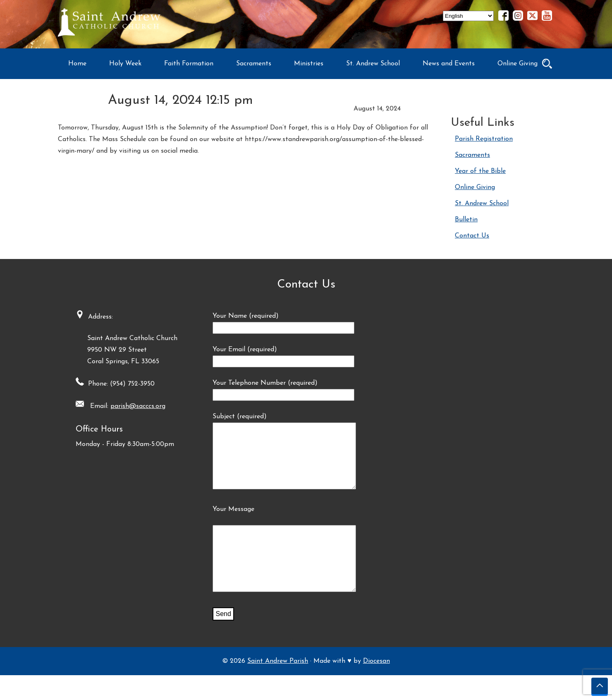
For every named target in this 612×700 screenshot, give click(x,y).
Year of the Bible (480, 171)
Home (77, 64)
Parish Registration (484, 139)
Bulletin (466, 220)
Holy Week (125, 64)
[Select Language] (468, 16)
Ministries (309, 64)
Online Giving (518, 64)
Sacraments (254, 64)
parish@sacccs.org (135, 406)
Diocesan (377, 686)
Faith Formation (189, 64)
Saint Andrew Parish (278, 686)
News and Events (449, 64)
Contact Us (472, 236)
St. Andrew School (373, 64)
